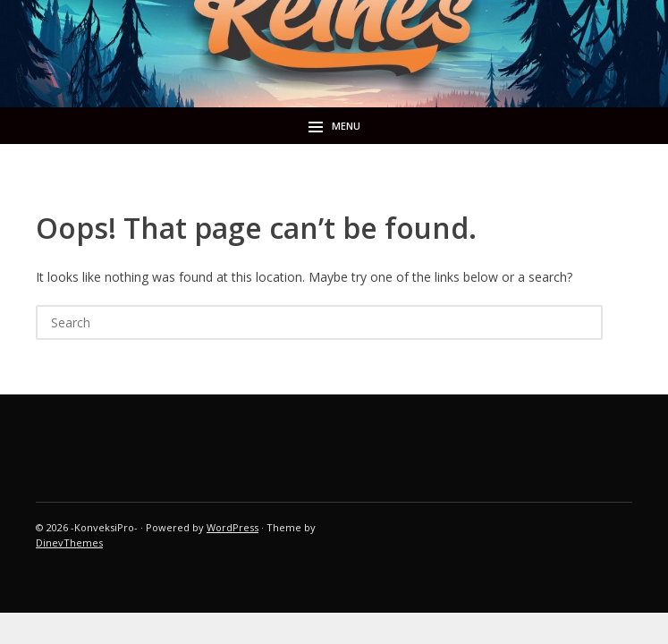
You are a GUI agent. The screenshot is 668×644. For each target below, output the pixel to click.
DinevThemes (69, 542)
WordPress (233, 527)
